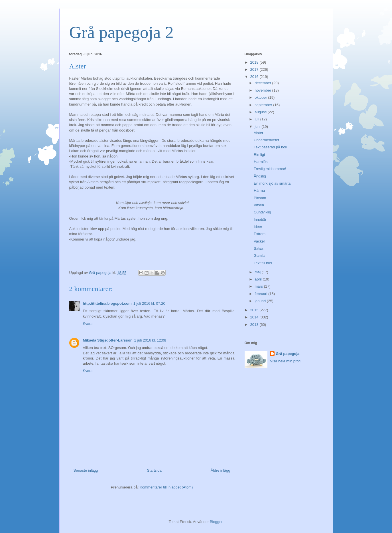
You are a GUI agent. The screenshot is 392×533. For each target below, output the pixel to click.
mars (259, 286)
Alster (258, 133)
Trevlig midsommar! (270, 169)
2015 (255, 310)
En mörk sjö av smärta (272, 183)
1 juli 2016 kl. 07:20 (149, 303)
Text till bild (263, 263)
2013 (255, 325)
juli (257, 119)
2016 (255, 77)
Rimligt (259, 155)
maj (258, 272)
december (263, 83)
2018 (255, 62)
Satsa (258, 248)
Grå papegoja (288, 354)
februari (261, 294)
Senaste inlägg (86, 470)
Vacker (259, 241)
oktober (261, 97)
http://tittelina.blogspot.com (107, 303)
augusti (261, 112)
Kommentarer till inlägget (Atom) (166, 487)
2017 (255, 69)
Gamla (259, 256)
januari (261, 301)
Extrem (260, 234)
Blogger (216, 522)
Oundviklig (262, 212)
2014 (255, 317)
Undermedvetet (266, 140)
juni (258, 127)
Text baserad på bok (270, 147)
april (259, 279)
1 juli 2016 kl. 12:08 (150, 340)
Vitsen (259, 205)
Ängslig (260, 176)
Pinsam (260, 198)
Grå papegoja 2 (122, 32)
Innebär (260, 220)
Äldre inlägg (221, 470)
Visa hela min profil (286, 361)
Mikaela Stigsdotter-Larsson (108, 340)
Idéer (258, 227)
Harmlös (261, 162)
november (263, 90)
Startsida (154, 470)
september (264, 105)
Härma (259, 190)
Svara (88, 324)
